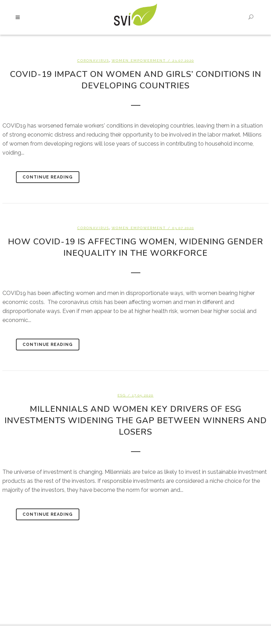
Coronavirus (93, 60)
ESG (122, 395)
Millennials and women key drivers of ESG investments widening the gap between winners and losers (136, 420)
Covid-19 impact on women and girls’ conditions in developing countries (136, 80)
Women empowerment (139, 60)
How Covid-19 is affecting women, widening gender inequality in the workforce (136, 247)
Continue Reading (48, 177)
